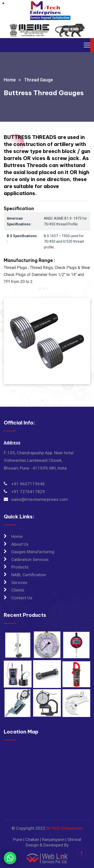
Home (10, 80)
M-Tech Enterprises (65, 828)
